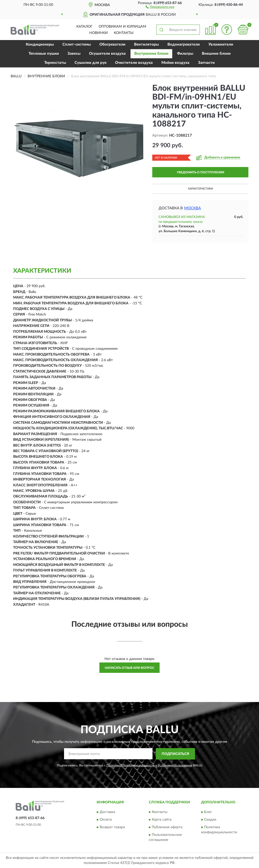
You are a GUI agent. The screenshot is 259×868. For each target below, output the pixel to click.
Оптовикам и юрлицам (122, 27)
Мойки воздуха (175, 63)
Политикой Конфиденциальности (131, 765)
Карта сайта (162, 820)
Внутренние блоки (151, 54)
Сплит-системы (77, 44)
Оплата (106, 820)
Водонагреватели (184, 44)
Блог (208, 812)
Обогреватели (112, 44)
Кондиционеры (40, 44)
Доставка (107, 812)
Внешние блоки (216, 54)
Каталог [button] (84, 27)
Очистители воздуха (134, 63)
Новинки (99, 33)
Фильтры (185, 54)
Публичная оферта (167, 827)
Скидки (210, 820)
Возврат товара (112, 827)
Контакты (124, 33)
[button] (160, 7)
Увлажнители (221, 44)
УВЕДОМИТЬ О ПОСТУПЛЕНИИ (200, 172)
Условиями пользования (175, 765)
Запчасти (206, 63)
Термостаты (55, 63)
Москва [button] (192, 208)
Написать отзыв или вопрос (129, 668)
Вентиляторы (146, 44)
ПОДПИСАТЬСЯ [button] (175, 754)
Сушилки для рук (91, 63)
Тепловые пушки (44, 54)
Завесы (74, 54)
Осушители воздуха (107, 54)
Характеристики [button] (200, 189)
